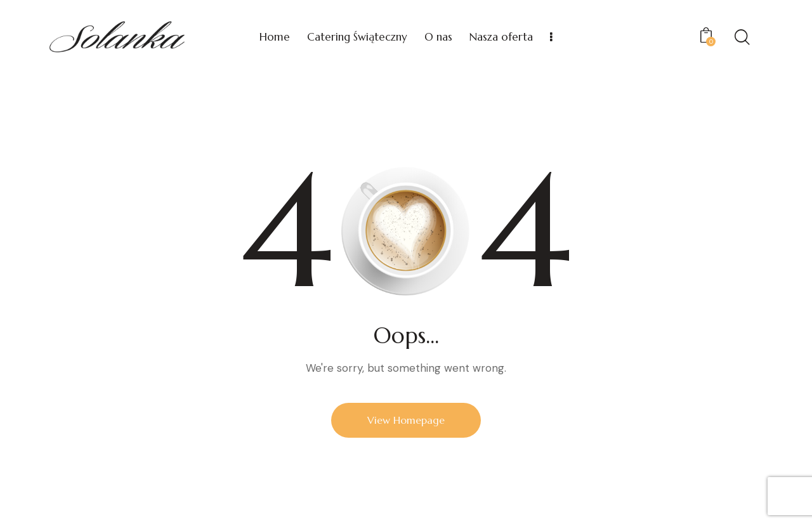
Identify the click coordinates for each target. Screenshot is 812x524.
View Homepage (406, 420)
